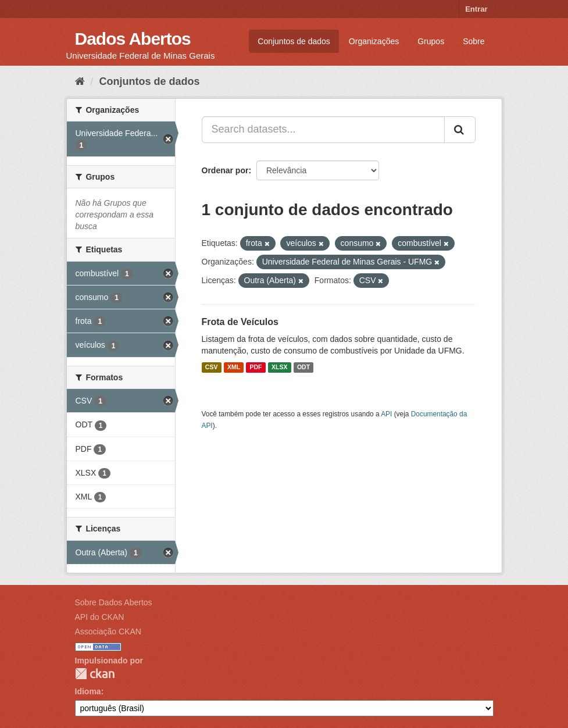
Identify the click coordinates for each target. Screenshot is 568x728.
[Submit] (460, 130)
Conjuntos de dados (294, 41)
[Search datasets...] (323, 130)
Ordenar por (225, 170)
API (386, 414)
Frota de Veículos (240, 322)
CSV (212, 367)
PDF (256, 367)
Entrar (476, 9)
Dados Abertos (133, 39)
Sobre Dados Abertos (114, 602)
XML (234, 367)
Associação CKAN (108, 631)
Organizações (374, 41)
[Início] (80, 81)
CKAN (95, 674)
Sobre (474, 41)
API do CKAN (100, 617)
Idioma (88, 691)
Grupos (431, 41)
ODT (303, 367)
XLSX (279, 367)
